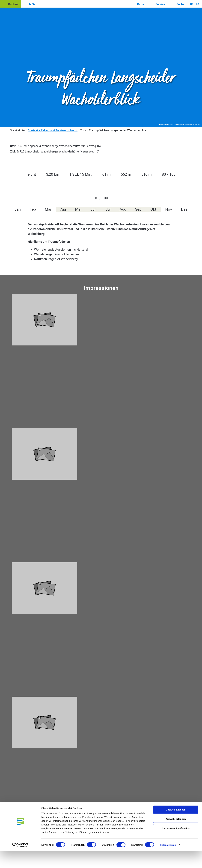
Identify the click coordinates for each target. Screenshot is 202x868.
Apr (63, 209)
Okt (153, 209)
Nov (169, 209)
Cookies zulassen (176, 826)
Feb (33, 209)
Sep (138, 209)
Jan (18, 209)
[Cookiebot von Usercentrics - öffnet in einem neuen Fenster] (20, 862)
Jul (108, 209)
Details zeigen (168, 862)
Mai (78, 209)
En (198, 4)
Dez (184, 209)
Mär (48, 209)
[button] (10, 4)
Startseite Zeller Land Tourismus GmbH (53, 130)
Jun (94, 209)
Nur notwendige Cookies (176, 845)
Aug (123, 209)
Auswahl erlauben (176, 836)
